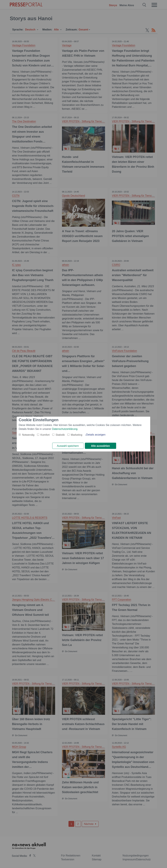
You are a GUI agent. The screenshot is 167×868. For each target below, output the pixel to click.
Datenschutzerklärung (65, 429)
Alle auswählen (100, 446)
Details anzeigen (96, 434)
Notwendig (28, 435)
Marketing (76, 435)
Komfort (45, 435)
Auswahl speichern (68, 446)
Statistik (60, 435)
